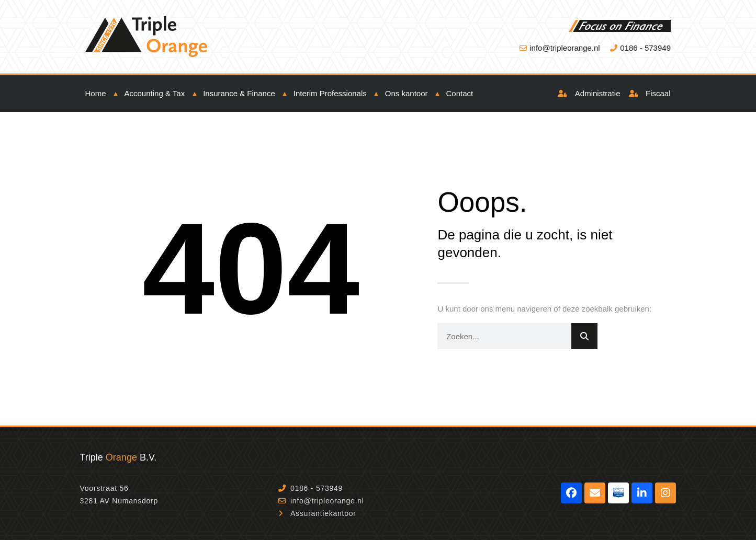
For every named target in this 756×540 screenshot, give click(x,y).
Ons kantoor (407, 93)
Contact (460, 93)
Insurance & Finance (239, 93)
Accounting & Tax (155, 93)
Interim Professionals (330, 93)
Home (96, 93)
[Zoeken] (584, 336)
